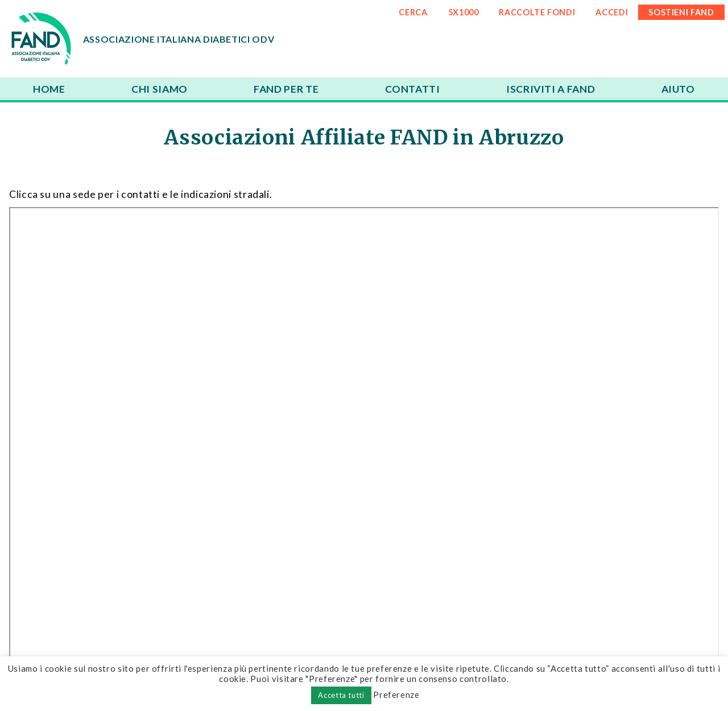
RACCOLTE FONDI (537, 12)
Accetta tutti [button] (341, 695)
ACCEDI (612, 12)
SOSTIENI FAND (681, 12)
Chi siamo (160, 89)
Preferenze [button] (396, 695)
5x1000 (464, 12)
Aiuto (678, 89)
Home (49, 89)
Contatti (413, 89)
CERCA (413, 12)
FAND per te (286, 89)
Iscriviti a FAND (551, 89)
